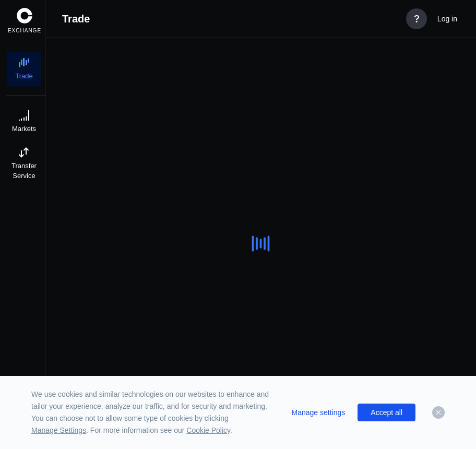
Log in (447, 19)
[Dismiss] (438, 412)
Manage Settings (59, 430)
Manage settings (319, 412)
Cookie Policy (208, 430)
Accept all (386, 412)
